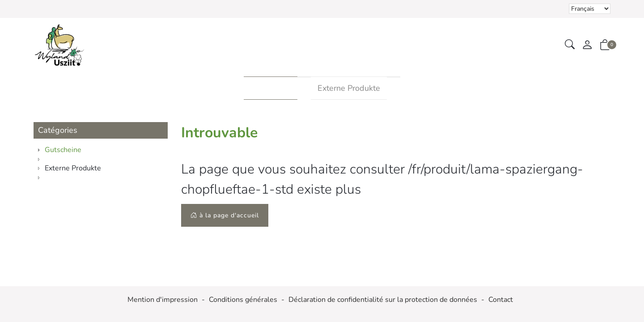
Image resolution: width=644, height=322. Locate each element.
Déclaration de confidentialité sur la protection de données (383, 300)
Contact (501, 300)
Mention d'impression (163, 300)
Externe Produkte (349, 88)
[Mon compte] (587, 45)
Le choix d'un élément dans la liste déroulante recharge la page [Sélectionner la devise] (590, 9)
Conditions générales (243, 300)
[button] (570, 45)
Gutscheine (271, 88)
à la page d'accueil (225, 215)
